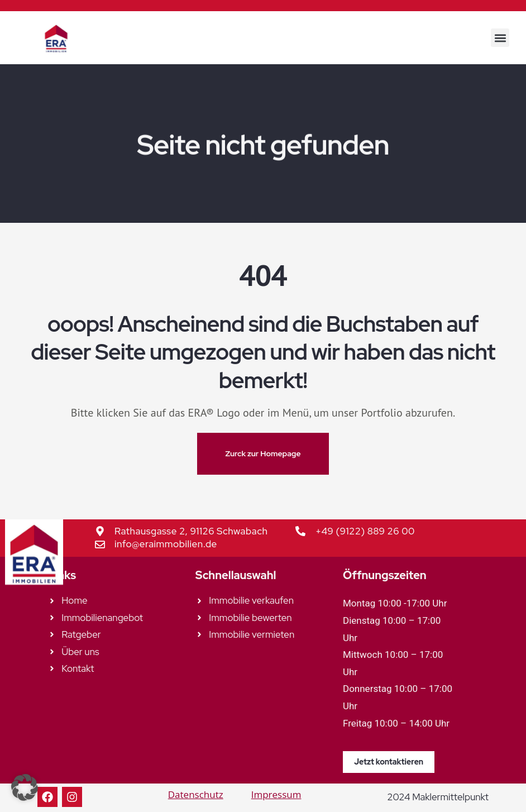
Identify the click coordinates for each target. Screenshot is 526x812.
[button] (500, 38)
